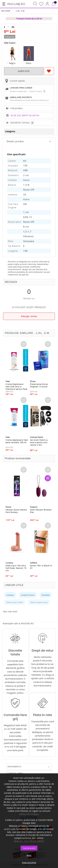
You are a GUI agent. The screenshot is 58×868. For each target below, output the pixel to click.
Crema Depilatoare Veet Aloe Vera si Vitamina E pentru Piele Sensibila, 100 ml (16, 388)
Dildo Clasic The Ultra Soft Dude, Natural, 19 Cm (16, 568)
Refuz (29, 855)
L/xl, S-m (20, 11)
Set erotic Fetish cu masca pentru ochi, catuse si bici (39, 442)
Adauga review (29, 316)
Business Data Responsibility (29, 841)
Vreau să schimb (29, 862)
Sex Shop (6, 11)
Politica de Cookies (29, 814)
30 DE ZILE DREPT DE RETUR (25, 115)
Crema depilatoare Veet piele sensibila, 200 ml (17, 441)
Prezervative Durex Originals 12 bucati (39, 385)
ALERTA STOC (24, 71)
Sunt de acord (29, 848)
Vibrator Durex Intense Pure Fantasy (16, 511)
